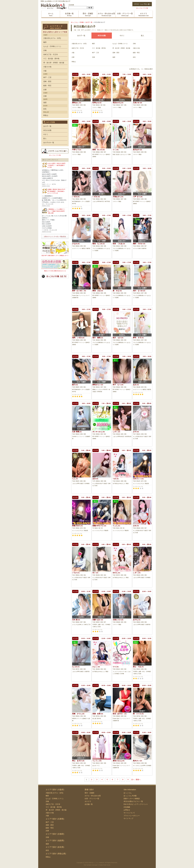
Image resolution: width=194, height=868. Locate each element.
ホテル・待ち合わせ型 (93, 796)
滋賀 (114, 57)
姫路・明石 (136, 53)
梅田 (93, 44)
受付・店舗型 (89, 793)
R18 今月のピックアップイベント (136, 804)
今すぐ (122, 36)
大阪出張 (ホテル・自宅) (79, 44)
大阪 (73, 53)
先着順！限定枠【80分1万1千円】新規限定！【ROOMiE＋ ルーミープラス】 (56, 191)
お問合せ (127, 810)
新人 (143, 36)
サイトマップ (128, 818)
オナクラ (88, 801)
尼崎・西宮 (116, 53)
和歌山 (74, 62)
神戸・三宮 (95, 53)
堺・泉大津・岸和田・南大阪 (121, 48)
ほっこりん (128, 793)
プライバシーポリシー (132, 816)
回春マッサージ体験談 (132, 799)
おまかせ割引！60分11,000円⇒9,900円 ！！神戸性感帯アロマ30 (56, 165)
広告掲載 (127, 807)
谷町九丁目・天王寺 (78, 48)
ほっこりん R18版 (130, 796)
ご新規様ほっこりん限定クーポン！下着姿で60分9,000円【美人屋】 (56, 211)
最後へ (138, 779)
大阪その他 (136, 48)
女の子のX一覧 (49, 143)
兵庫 (73, 57)
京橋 (134, 44)
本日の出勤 (47, 130)
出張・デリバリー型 (92, 799)
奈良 (134, 57)
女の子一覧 (81, 36)
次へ (133, 779)
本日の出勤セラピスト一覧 (133, 801)
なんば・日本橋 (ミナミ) (120, 44)
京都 (93, 57)
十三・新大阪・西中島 (99, 48)
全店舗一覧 (89, 804)
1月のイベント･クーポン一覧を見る (55, 237)
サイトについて (129, 813)
